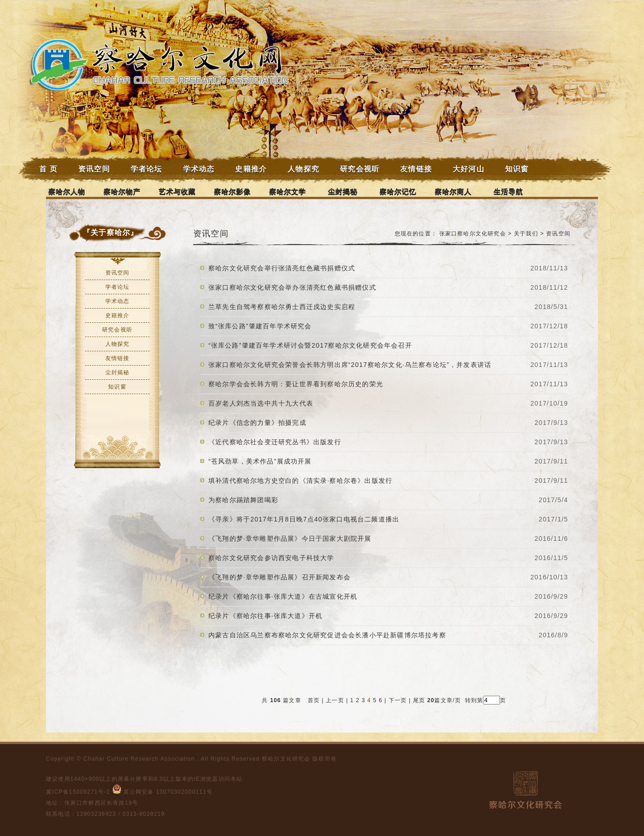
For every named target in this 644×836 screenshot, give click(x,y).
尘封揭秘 (343, 192)
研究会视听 (360, 169)
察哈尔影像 (233, 192)
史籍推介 (251, 169)
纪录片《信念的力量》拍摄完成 (257, 423)
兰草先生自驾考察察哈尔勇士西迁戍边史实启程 (282, 307)
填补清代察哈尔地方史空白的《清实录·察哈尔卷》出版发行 (300, 481)
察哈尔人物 (67, 192)
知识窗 (517, 169)
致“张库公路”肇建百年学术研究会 (260, 326)
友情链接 (416, 169)
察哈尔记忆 (398, 192)
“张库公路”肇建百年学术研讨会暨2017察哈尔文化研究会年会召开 (310, 345)
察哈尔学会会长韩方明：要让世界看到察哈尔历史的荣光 (296, 384)
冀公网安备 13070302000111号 (163, 792)
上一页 (335, 700)
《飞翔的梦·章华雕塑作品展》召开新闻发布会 (279, 577)
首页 (314, 700)
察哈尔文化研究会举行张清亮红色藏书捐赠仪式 (282, 268)
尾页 (418, 700)
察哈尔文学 (288, 192)
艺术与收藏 (177, 192)
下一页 (398, 700)
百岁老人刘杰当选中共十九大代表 (261, 403)
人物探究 (303, 169)
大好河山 (469, 169)
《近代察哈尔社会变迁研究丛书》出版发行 (275, 442)
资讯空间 (94, 169)
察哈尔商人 (453, 192)
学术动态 (199, 169)
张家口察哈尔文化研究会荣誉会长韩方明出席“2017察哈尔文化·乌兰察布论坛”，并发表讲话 (350, 365)
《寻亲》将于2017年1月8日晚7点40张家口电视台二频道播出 (304, 519)
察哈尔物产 (122, 192)
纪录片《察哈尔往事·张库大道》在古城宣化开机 (283, 596)
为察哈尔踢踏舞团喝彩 (243, 500)
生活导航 (509, 192)
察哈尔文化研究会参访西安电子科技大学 (271, 558)
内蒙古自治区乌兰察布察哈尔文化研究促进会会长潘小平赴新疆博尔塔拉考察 (327, 635)
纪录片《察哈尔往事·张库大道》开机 (265, 616)
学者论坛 (147, 169)
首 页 (48, 169)
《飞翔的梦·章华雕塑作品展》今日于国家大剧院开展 (290, 538)
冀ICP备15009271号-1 (78, 792)
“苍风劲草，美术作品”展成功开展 (260, 461)
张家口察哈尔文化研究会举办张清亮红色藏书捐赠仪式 (292, 287)
